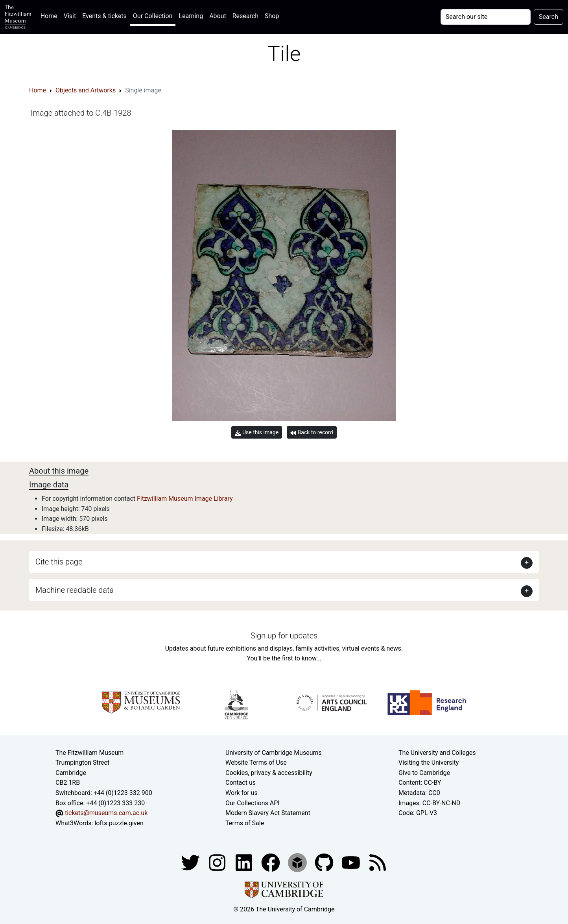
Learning (191, 16)
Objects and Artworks (86, 90)
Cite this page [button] (59, 562)
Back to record (312, 432)
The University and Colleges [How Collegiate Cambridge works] (437, 753)
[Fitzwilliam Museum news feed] (378, 862)
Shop (272, 16)
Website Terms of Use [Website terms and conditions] (256, 763)
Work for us (242, 793)
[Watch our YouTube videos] (352, 862)
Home (51, 15)
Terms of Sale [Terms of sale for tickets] (245, 823)
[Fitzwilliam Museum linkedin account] (271, 862)
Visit (70, 16)
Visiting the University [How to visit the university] (429, 763)
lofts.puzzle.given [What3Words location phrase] (119, 823)
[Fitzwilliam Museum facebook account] (245, 862)
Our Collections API (253, 803)
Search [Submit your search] (549, 17)
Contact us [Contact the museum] (241, 783)
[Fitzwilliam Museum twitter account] (191, 862)
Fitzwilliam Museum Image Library (185, 499)
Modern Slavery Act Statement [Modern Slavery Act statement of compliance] (268, 813)
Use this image (257, 432)
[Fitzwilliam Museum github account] (325, 862)
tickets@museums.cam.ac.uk (106, 813)
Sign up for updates (284, 636)
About (218, 16)
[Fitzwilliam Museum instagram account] (218, 862)
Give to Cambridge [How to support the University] (424, 773)
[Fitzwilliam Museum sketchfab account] (298, 862)
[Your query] (486, 17)
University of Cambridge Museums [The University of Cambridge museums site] (274, 753)
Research (245, 16)
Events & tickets (104, 16)
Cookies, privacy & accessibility (269, 773)
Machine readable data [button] (75, 590)
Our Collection (153, 16)
